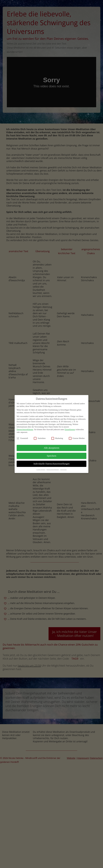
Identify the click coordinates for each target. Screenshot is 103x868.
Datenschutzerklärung (25, 428)
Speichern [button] (51, 454)
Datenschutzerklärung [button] (53, 468)
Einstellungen (70, 428)
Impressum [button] (64, 468)
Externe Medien (77, 436)
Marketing (57, 436)
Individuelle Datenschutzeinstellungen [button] (52, 462)
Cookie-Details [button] (41, 468)
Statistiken (40, 436)
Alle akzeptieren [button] (51, 446)
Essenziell (22, 436)
